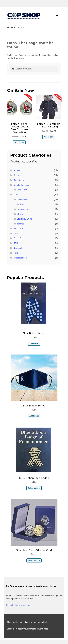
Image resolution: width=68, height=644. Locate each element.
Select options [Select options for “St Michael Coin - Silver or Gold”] (34, 560)
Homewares (22, 209)
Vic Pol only (22, 190)
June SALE (18, 229)
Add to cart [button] (19, 142)
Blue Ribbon (19, 180)
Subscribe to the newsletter (18, 605)
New (16, 234)
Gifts (16, 195)
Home (12, 27)
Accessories (22, 200)
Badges (17, 175)
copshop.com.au (25, 16)
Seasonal (18, 248)
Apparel (17, 170)
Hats (22, 204)
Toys (16, 253)
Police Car (18, 238)
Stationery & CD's (25, 219)
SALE (16, 243)
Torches (21, 224)
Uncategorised (20, 258)
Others (20, 214)
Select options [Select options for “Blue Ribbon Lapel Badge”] (34, 488)
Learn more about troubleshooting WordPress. (28, 629)
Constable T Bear (21, 185)
